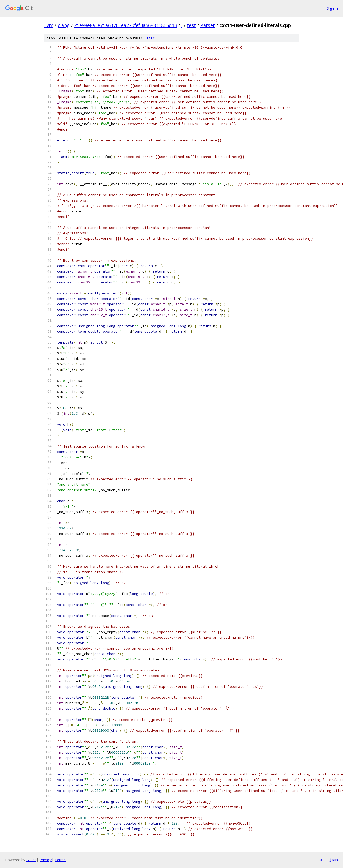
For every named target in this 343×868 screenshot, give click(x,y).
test (191, 25)
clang (64, 25)
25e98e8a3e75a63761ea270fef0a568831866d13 (126, 25)
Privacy (46, 860)
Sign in (332, 8)
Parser (208, 25)
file (151, 38)
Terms (60, 860)
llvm (49, 25)
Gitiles (31, 860)
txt (321, 860)
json (334, 860)
